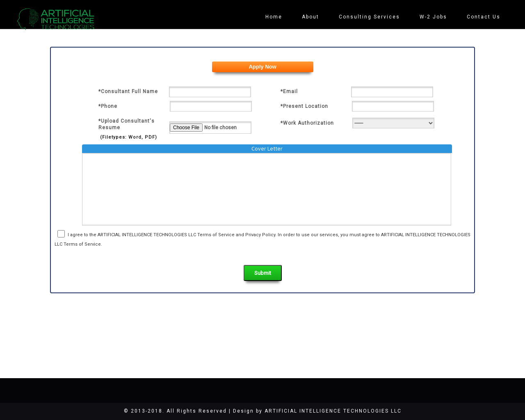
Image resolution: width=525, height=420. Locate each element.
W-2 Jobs (433, 17)
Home (274, 17)
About (310, 17)
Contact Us (484, 17)
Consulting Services (369, 17)
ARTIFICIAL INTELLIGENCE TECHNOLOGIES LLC (333, 411)
